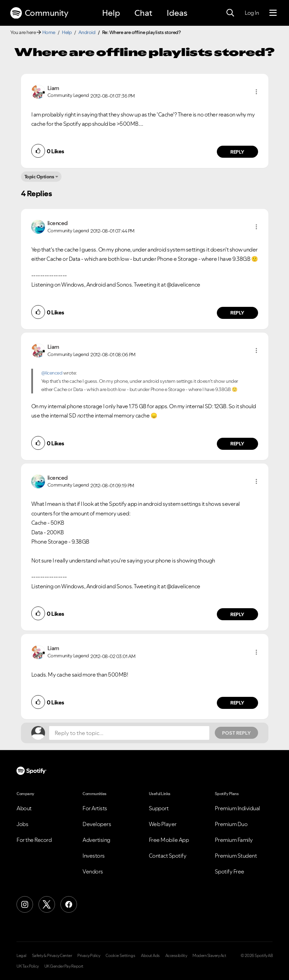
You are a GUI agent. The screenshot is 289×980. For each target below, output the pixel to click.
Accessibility (176, 956)
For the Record (34, 840)
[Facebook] (69, 904)
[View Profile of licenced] (58, 223)
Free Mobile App (169, 840)
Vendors (93, 871)
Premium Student (236, 856)
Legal (21, 956)
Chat (143, 13)
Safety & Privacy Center (52, 956)
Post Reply (236, 733)
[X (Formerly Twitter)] (47, 904)
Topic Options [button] (39, 177)
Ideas (177, 13)
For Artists (95, 808)
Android (87, 32)
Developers (97, 824)
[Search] (230, 13)
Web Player (163, 824)
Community (39, 13)
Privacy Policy (89, 956)
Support (159, 808)
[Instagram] (25, 904)
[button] (256, 92)
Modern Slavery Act (209, 956)
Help (111, 13)
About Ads (150, 956)
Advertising (96, 840)
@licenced (52, 373)
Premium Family (234, 840)
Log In (252, 13)
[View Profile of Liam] (53, 88)
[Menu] (273, 13)
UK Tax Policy (28, 966)
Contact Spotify (168, 856)
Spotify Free (230, 871)
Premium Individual (237, 808)
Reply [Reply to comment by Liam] (237, 152)
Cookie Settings (120, 956)
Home (49, 32)
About (24, 808)
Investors (94, 856)
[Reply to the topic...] (129, 733)
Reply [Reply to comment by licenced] (237, 313)
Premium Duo (231, 824)
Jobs (22, 824)
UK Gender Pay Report (64, 966)
